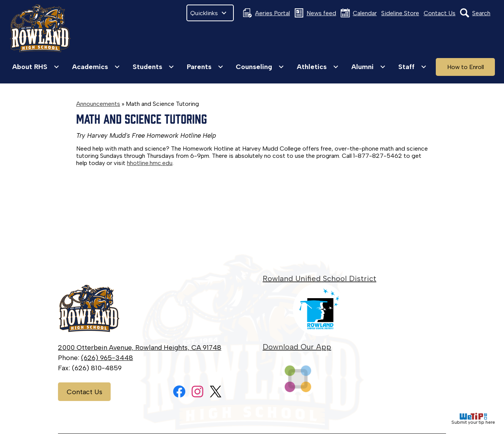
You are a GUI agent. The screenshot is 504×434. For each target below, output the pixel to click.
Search (475, 13)
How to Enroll (466, 67)
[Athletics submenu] (318, 67)
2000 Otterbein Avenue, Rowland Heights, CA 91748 (140, 348)
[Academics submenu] (96, 67)
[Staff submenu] (412, 67)
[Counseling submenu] (260, 67)
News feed (315, 13)
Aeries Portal (266, 13)
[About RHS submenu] (36, 67)
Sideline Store (400, 13)
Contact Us (440, 13)
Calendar (359, 13)
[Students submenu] (153, 67)
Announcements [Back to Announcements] (98, 104)
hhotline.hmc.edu (150, 163)
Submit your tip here (473, 419)
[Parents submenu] (205, 67)
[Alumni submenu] (369, 67)
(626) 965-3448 (107, 358)
